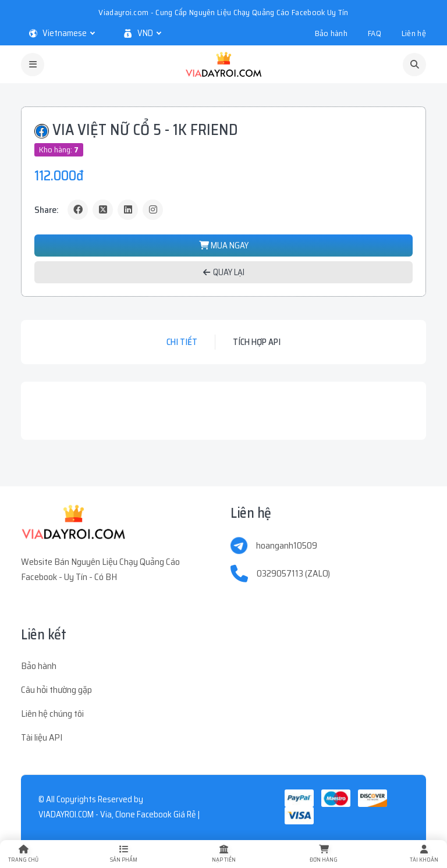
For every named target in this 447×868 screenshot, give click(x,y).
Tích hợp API (257, 342)
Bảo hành (331, 33)
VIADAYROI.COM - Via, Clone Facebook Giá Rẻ (117, 814)
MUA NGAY (224, 246)
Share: (47, 210)
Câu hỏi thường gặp (56, 690)
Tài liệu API (42, 737)
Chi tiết (182, 342)
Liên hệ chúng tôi (52, 714)
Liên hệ (414, 33)
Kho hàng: (59, 150)
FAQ (375, 33)
